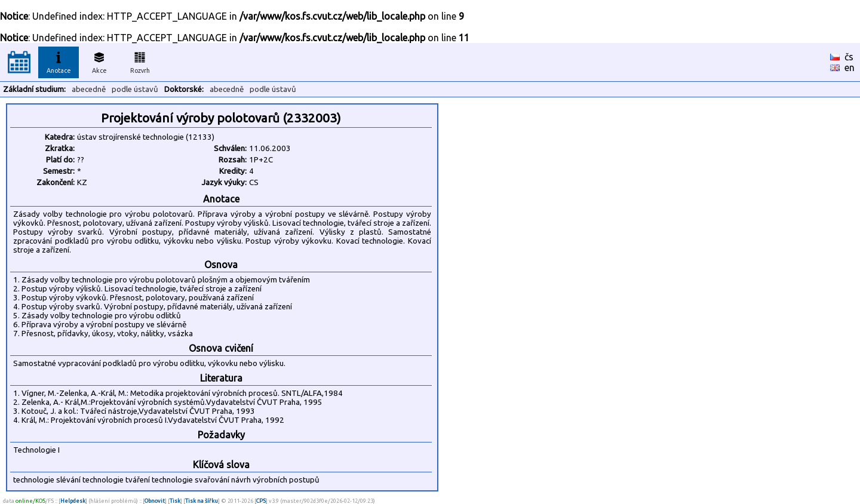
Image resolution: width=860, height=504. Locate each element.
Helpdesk (73, 501)
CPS (261, 501)
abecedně (89, 89)
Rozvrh (140, 61)
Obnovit (155, 501)
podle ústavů (135, 89)
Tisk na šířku (202, 501)
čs (849, 57)
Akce (99, 61)
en (850, 67)
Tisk (175, 501)
